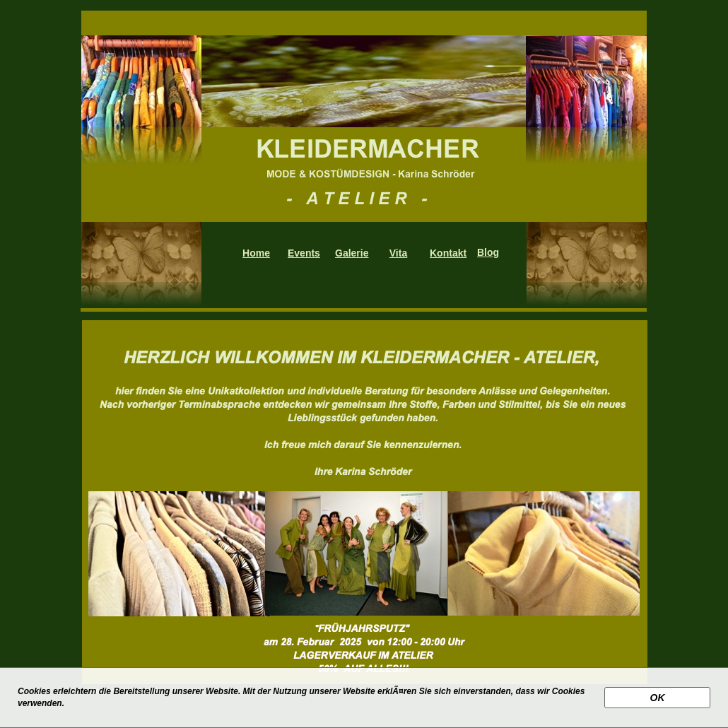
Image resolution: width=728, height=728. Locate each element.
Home (256, 253)
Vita (398, 253)
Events (304, 253)
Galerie (352, 253)
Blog (488, 252)
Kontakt (448, 253)
